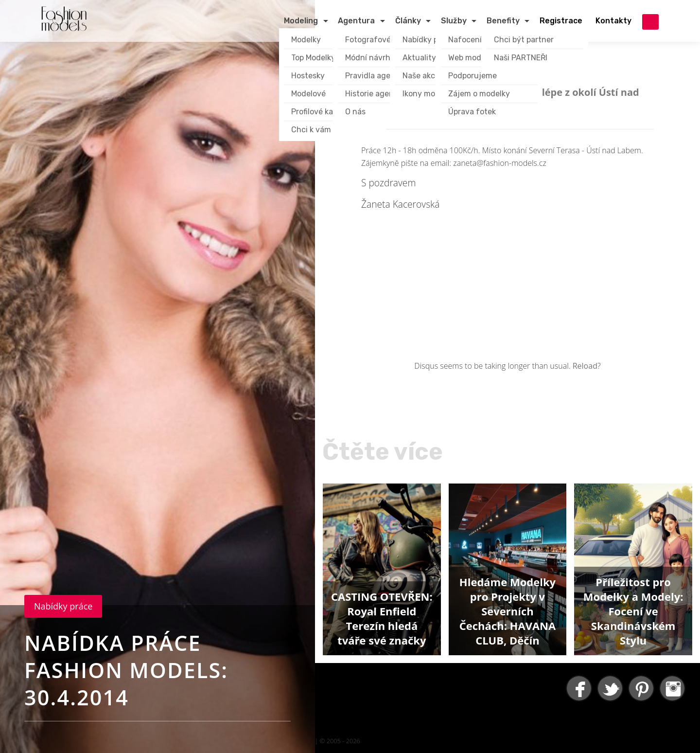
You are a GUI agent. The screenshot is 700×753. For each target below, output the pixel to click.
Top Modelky (313, 58)
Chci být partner (524, 40)
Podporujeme (472, 76)
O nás (355, 112)
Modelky (306, 40)
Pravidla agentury (378, 76)
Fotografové (368, 40)
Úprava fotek (472, 112)
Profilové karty (317, 112)
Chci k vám (311, 130)
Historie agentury (377, 94)
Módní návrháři (372, 58)
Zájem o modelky (479, 94)
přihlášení (650, 22)
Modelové (308, 94)
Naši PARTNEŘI (521, 58)
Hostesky (308, 76)
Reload (585, 366)
